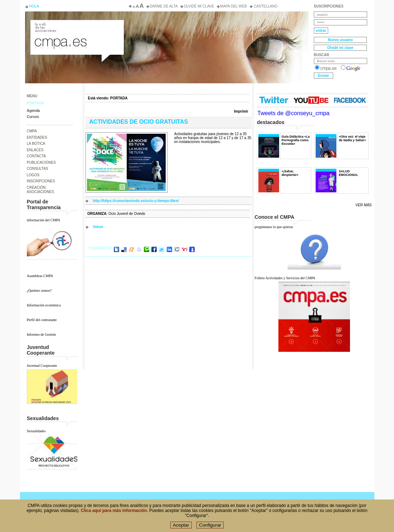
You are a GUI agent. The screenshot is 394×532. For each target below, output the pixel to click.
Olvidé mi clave (199, 6)
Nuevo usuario (340, 40)
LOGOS (33, 175)
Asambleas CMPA (40, 276)
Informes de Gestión (42, 334)
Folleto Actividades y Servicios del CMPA (285, 278)
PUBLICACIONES (41, 162)
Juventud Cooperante (42, 366)
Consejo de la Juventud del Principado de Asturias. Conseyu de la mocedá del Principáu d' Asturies (77, 26)
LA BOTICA (36, 144)
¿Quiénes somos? (39, 290)
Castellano (265, 6)
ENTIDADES (37, 137)
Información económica (44, 305)
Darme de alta (164, 6)
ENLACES (35, 150)
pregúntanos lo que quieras (274, 227)
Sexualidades (36, 431)
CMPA (32, 131)
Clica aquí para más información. (115, 513)
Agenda (33, 111)
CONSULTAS (38, 169)
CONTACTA (37, 156)
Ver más (364, 205)
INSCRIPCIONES (41, 181)
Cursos (33, 117)
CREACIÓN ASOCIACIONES (40, 190)
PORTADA (36, 103)
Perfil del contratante (42, 320)
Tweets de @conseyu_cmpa (293, 113)
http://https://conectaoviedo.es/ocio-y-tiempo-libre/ (136, 201)
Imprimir (241, 111)
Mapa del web (233, 6)
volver (98, 227)
